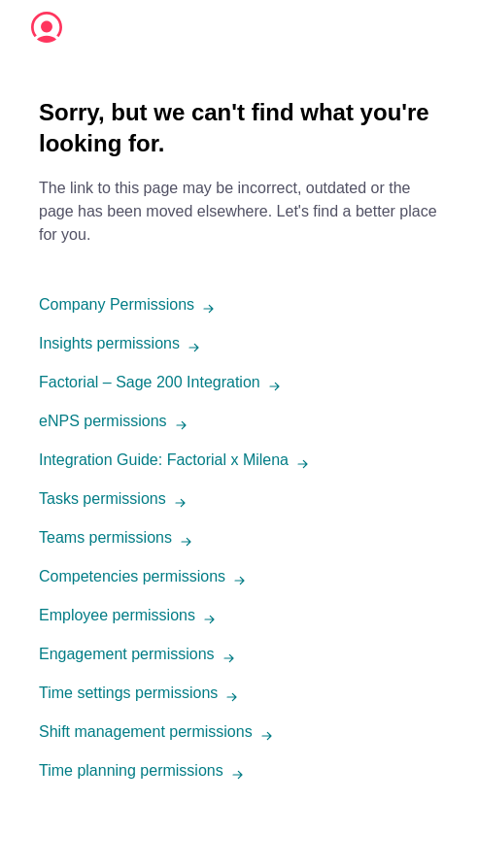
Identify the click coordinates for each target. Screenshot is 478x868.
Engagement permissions (127, 654)
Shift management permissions (146, 732)
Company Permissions (117, 304)
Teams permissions (105, 537)
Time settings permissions (128, 693)
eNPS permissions (103, 421)
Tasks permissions (102, 499)
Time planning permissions (131, 770)
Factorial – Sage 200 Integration (150, 382)
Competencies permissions (132, 576)
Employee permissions (117, 615)
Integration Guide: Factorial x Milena (164, 460)
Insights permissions (109, 343)
